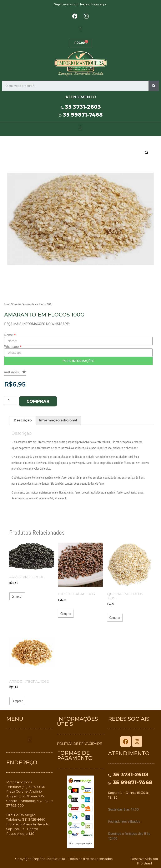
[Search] (154, 86)
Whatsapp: (12, 347)
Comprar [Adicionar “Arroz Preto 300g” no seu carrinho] (17, 596)
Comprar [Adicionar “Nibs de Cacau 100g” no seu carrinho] (66, 614)
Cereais (17, 304)
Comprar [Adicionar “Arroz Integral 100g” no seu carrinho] (17, 701)
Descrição (23, 420)
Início (7, 304)
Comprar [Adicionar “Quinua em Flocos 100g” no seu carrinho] (115, 618)
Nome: (9, 335)
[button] (80, 29)
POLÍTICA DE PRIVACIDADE (79, 744)
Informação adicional (58, 420)
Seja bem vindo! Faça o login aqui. (81, 4)
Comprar (38, 401)
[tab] (23, 420)
